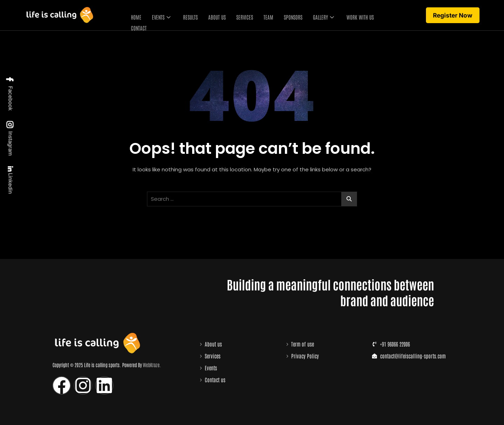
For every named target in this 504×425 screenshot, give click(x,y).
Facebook (10, 93)
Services (243, 16)
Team (267, 16)
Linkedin (10, 180)
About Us (215, 16)
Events (159, 16)
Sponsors (291, 16)
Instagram (10, 139)
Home (134, 16)
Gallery (322, 16)
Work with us (358, 16)
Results (189, 16)
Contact (137, 24)
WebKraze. (152, 365)
